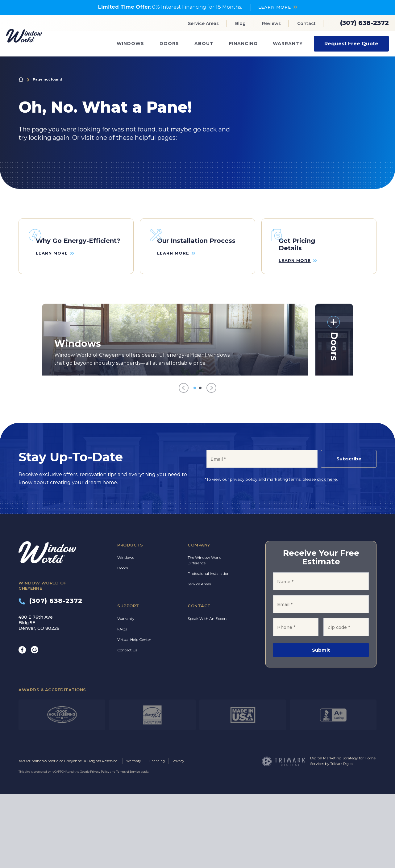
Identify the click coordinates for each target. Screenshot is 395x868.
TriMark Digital (344, 838)
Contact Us (127, 724)
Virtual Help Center (134, 714)
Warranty (288, 44)
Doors (169, 44)
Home (21, 79)
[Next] (211, 462)
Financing (243, 44)
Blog (240, 23)
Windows (130, 44)
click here (327, 554)
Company (199, 619)
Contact (306, 23)
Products (130, 619)
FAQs (122, 703)
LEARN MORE (274, 7)
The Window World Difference (205, 635)
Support (128, 680)
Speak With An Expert (207, 693)
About (204, 44)
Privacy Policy (100, 846)
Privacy (184, 835)
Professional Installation (209, 648)
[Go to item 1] (195, 462)
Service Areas (203, 23)
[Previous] (184, 462)
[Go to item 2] (200, 462)
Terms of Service (128, 846)
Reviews (271, 23)
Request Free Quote (351, 43)
